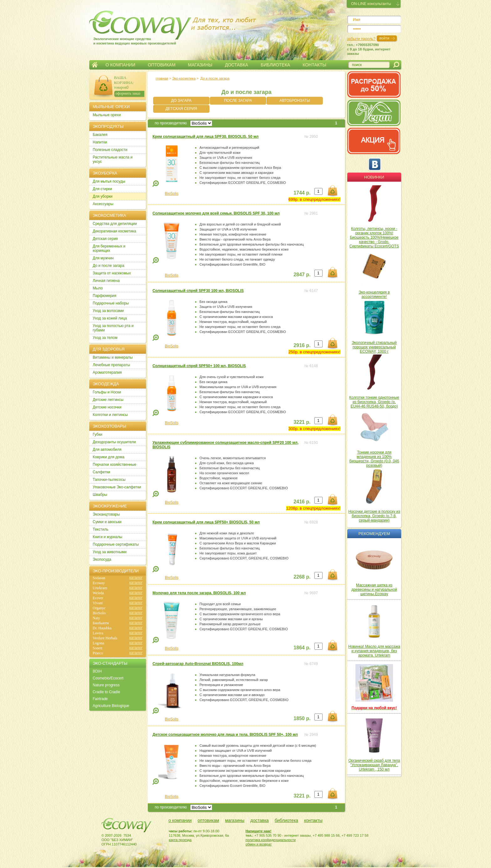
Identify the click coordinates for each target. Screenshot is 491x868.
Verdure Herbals (105, 638)
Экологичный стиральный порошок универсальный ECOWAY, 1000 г (374, 347)
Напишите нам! (258, 831)
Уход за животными (110, 552)
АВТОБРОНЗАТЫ (295, 101)
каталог (136, 578)
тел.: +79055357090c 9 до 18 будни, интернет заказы (369, 49)
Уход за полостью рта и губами (113, 328)
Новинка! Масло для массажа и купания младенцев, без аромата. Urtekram (374, 651)
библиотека (286, 820)
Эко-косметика (184, 78)
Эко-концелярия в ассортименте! (374, 294)
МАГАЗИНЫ (200, 65)
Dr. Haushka (102, 628)
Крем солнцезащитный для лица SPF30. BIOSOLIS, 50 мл (206, 137)
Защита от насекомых (112, 273)
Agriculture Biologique (111, 706)
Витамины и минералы (113, 357)
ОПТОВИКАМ (162, 65)
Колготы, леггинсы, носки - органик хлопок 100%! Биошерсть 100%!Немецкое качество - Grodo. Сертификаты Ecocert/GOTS (374, 237)
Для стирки (102, 189)
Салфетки (101, 472)
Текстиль (101, 529)
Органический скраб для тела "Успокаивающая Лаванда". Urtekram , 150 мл (374, 765)
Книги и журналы (107, 537)
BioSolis (171, 194)
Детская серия (105, 239)
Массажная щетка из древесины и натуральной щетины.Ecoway (374, 590)
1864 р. (302, 648)
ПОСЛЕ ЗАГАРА (238, 101)
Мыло (98, 288)
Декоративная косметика (114, 231)
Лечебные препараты (111, 365)
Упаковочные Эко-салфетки (117, 487)
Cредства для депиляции (115, 224)
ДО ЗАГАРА (181, 101)
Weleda (98, 593)
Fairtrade (100, 699)
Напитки (100, 142)
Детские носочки (107, 407)
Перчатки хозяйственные (114, 465)
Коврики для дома (109, 457)
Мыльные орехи (107, 115)
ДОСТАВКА (236, 65)
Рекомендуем (374, 534)
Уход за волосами (108, 311)
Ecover (98, 598)
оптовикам (208, 820)
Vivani (98, 603)
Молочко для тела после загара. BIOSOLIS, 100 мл (199, 593)
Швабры (100, 495)
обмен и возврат (259, 844)
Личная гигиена (106, 281)
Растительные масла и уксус (113, 159)
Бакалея (100, 135)
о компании (180, 820)
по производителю (171, 123)
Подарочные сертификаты (116, 544)
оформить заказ (128, 93)
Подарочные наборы (111, 303)
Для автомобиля (107, 450)
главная (162, 78)
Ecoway (99, 583)
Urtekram (100, 588)
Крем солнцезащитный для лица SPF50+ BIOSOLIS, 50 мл (206, 522)
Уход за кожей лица (110, 318)
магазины (235, 820)
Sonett (98, 648)
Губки (98, 434)
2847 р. (302, 275)
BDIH (97, 671)
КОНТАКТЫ (314, 65)
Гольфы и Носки (107, 392)
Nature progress (106, 685)
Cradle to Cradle (106, 692)
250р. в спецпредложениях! (314, 352)
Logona (98, 643)
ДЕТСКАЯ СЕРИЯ (181, 109)
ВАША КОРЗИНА (123, 80)
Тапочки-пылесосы (109, 480)
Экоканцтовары (106, 514)
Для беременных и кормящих (109, 248)
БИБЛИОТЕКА (275, 65)
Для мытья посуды (109, 181)
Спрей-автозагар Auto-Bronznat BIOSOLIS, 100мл (198, 664)
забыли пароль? (361, 39)
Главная (95, 65)
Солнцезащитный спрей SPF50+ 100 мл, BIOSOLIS (199, 366)
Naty (96, 618)
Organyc (99, 608)
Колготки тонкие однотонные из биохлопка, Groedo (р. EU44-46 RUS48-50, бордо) (374, 402)
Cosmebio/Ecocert (108, 678)
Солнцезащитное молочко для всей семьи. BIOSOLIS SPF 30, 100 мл (216, 213)
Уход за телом (105, 338)
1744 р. (302, 193)
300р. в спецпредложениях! (314, 429)
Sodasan (99, 578)
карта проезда (180, 840)
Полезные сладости (110, 150)
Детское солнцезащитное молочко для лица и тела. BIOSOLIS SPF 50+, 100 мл (225, 735)
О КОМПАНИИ (120, 65)
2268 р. (302, 577)
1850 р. (302, 718)
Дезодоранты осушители (114, 442)
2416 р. (302, 502)
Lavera (98, 633)
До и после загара (215, 78)
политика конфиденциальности (271, 840)
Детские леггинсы (108, 400)
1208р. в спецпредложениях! (313, 508)
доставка (260, 820)
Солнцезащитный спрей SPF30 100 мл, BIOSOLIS (198, 291)
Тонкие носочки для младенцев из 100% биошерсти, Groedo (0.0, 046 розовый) (374, 459)
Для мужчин (103, 258)
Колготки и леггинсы (110, 415)
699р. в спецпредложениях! (314, 199)
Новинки (374, 177)
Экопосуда (102, 559)
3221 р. (302, 422)
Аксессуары (103, 204)
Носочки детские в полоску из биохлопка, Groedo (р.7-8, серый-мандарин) (374, 516)
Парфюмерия (105, 296)
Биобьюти (101, 623)
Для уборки (103, 196)
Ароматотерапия (107, 372)
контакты (313, 820)
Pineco (98, 653)
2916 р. (302, 345)
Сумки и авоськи (107, 522)
